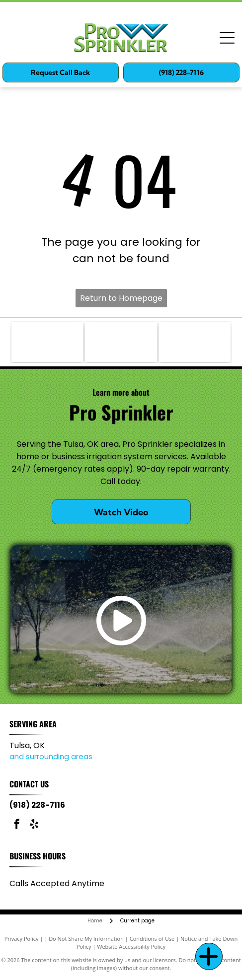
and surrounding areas (51, 756)
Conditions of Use (152, 939)
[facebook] (17, 825)
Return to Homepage (121, 298)
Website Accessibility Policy (131, 946)
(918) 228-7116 (37, 805)
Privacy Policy (22, 939)
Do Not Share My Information (86, 939)
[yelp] (34, 825)
